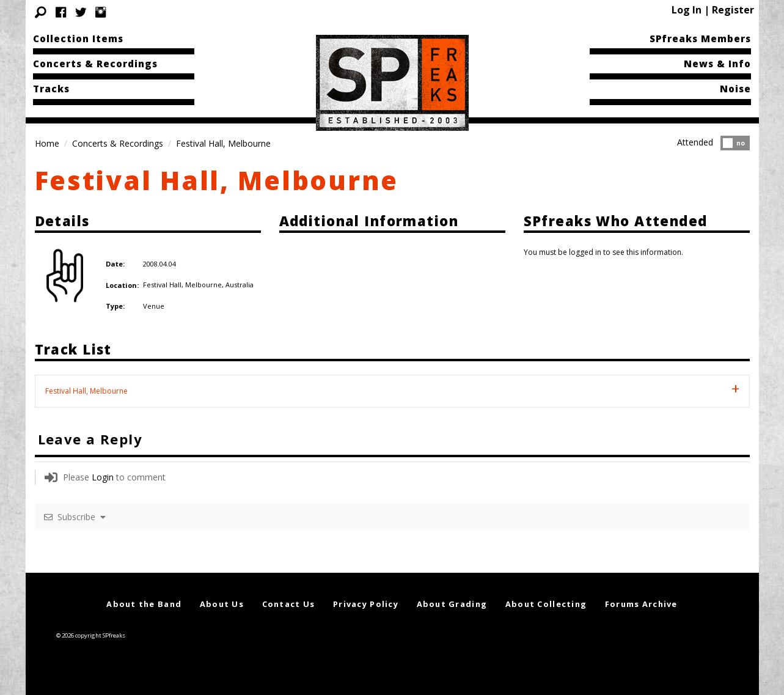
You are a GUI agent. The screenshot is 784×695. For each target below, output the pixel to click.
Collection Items (78, 39)
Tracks (51, 89)
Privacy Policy (366, 604)
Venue (154, 306)
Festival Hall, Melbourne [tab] (86, 391)
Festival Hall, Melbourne (217, 180)
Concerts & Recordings (95, 64)
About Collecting (546, 604)
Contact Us (289, 604)
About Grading (452, 604)
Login (103, 477)
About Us (222, 604)
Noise (735, 89)
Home (47, 143)
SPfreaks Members (700, 39)
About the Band (144, 604)
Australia (240, 285)
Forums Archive (641, 604)
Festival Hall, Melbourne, (184, 285)
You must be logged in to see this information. (603, 252)
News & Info (717, 64)
